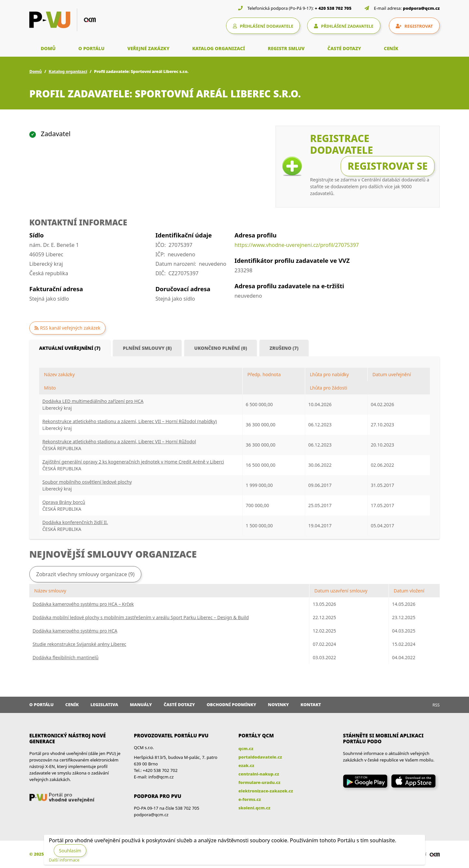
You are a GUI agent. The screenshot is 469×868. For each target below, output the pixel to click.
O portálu (42, 704)
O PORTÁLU (92, 48)
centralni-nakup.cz (259, 774)
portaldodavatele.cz (260, 757)
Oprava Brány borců (64, 502)
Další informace (64, 860)
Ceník (72, 704)
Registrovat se (388, 166)
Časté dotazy (179, 704)
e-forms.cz (250, 799)
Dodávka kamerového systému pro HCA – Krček (83, 604)
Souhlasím (70, 851)
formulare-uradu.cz (259, 782)
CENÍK (391, 48)
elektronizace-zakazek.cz (266, 791)
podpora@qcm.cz (421, 8)
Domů (36, 71)
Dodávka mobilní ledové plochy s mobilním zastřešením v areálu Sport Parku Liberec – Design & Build (141, 617)
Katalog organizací (68, 71)
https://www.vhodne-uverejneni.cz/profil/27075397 (297, 245)
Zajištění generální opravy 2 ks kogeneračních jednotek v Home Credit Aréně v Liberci (133, 462)
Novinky (278, 704)
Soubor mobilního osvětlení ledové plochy (87, 482)
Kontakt (311, 704)
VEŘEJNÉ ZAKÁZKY (148, 48)
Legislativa (104, 704)
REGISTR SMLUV (286, 48)
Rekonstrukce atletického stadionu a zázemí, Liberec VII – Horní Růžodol (119, 441)
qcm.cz (246, 748)
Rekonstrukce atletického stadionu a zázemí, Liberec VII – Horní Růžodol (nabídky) (130, 421)
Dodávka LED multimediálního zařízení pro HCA (93, 401)
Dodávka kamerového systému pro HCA (75, 631)
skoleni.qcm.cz (254, 808)
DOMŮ (48, 48)
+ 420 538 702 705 (333, 8)
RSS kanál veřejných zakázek (70, 328)
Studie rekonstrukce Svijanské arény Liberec (79, 644)
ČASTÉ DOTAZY (344, 48)
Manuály (141, 704)
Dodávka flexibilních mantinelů (65, 657)
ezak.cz (246, 765)
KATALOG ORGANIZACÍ (219, 48)
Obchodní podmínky (231, 704)
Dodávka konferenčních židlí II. (75, 522)
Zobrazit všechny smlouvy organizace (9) (85, 574)
